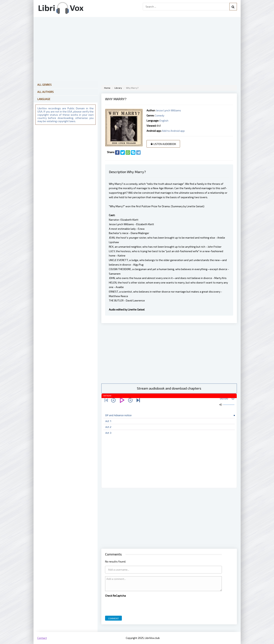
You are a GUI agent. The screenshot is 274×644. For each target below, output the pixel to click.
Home (107, 88)
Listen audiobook (163, 144)
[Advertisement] (169, 353)
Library (118, 88)
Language (44, 99)
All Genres (44, 85)
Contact (42, 638)
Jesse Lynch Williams (168, 110)
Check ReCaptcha (115, 596)
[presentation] (134, 605)
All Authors (45, 92)
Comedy (160, 115)
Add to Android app (173, 131)
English (164, 121)
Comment (113, 618)
